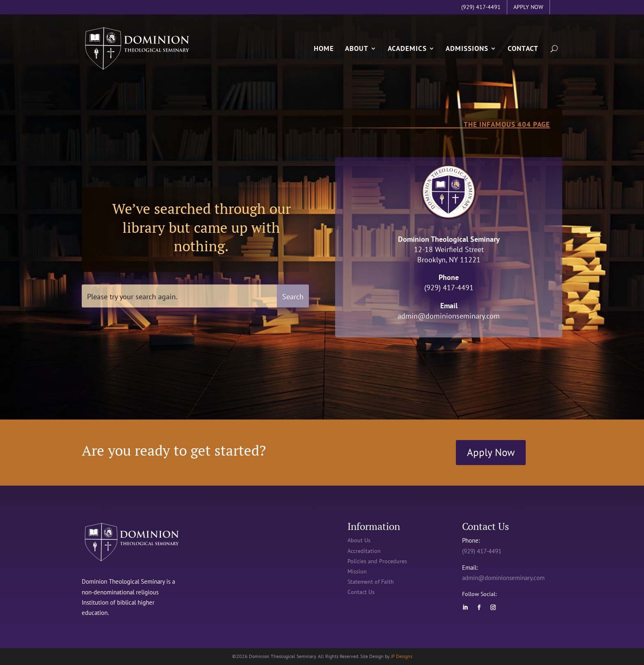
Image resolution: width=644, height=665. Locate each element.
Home (324, 48)
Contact (523, 48)
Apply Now (491, 452)
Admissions (467, 48)
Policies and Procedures (377, 561)
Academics (407, 48)
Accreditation (364, 551)
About (357, 48)
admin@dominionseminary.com (449, 316)
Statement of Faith (371, 582)
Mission (357, 571)
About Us (359, 540)
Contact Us (361, 592)
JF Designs (402, 656)
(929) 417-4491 (482, 551)
